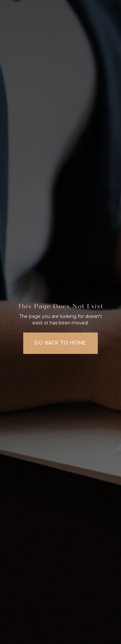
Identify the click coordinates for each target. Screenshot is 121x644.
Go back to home (60, 343)
